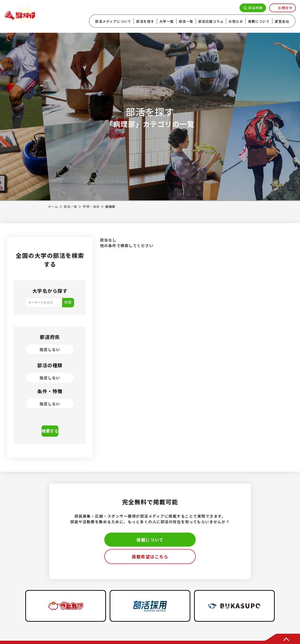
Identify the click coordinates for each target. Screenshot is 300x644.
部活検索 (255, 8)
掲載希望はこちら (150, 556)
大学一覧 (167, 21)
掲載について (259, 21)
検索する (50, 431)
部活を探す (145, 21)
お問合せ (285, 8)
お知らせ (236, 21)
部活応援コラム (211, 21)
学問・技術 (91, 207)
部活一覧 (186, 21)
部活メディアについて (113, 21)
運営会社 (282, 21)
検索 (68, 302)
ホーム (53, 207)
